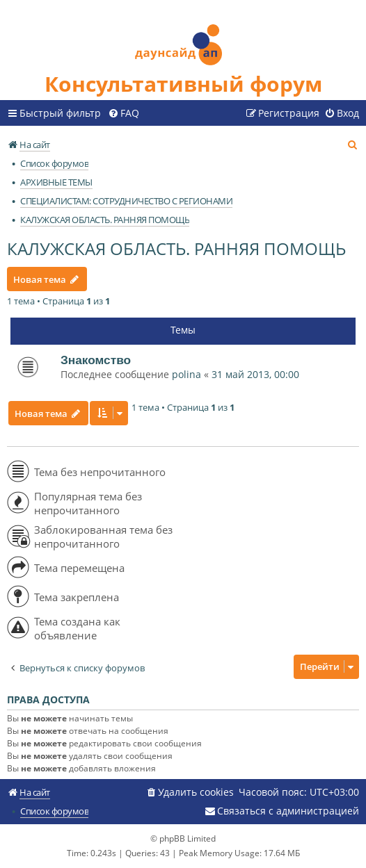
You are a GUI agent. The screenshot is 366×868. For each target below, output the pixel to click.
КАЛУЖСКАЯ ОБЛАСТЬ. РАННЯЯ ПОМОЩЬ (176, 248)
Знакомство (96, 360)
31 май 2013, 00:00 (255, 374)
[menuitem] (124, 113)
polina (186, 374)
